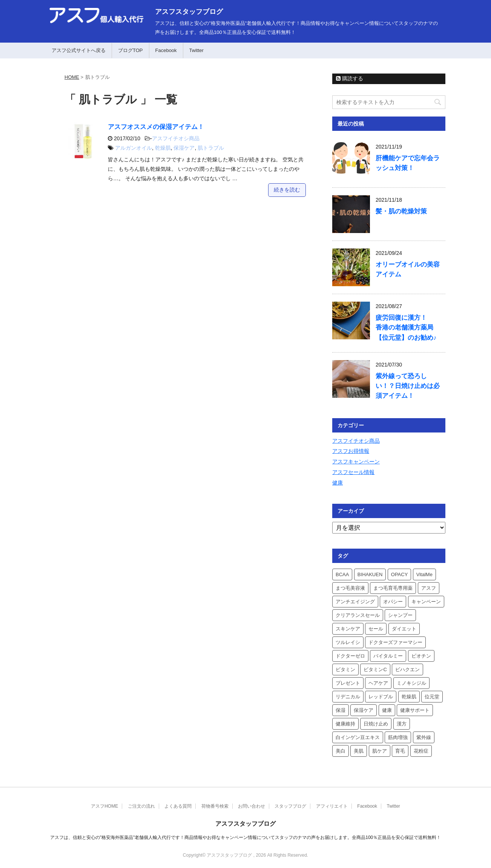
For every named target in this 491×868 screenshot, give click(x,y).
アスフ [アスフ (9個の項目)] (429, 588)
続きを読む (287, 190)
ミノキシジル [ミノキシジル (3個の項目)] (411, 683)
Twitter (196, 50)
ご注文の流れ (141, 806)
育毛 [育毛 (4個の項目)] (400, 751)
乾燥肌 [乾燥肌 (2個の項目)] (409, 697)
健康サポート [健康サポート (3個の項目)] (415, 710)
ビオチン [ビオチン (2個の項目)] (421, 656)
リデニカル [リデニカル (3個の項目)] (348, 697)
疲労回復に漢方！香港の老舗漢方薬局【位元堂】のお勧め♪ (406, 327)
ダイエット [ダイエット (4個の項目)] (404, 629)
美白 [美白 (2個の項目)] (341, 751)
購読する (350, 78)
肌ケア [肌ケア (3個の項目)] (380, 751)
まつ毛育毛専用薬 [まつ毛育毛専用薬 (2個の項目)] (393, 588)
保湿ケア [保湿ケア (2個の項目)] (364, 710)
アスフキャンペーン (356, 462)
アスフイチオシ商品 (176, 138)
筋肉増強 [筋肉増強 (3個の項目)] (398, 737)
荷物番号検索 (215, 806)
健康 (338, 483)
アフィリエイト (332, 806)
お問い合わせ (252, 806)
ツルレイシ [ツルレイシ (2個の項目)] (348, 642)
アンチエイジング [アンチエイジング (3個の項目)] (355, 602)
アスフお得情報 (351, 451)
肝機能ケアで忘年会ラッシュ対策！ (408, 163)
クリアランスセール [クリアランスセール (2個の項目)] (358, 615)
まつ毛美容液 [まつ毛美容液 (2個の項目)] (350, 588)
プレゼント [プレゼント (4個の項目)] (348, 683)
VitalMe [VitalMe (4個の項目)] (424, 574)
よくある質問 (178, 806)
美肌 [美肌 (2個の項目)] (359, 751)
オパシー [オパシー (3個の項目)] (393, 602)
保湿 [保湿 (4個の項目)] (341, 710)
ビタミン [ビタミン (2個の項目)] (345, 669)
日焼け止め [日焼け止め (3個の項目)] (376, 724)
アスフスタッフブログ (189, 12)
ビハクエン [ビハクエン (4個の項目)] (407, 669)
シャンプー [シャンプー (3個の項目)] (400, 615)
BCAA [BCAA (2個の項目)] (342, 574)
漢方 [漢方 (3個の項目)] (402, 724)
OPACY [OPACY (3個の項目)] (400, 574)
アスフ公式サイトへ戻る (79, 50)
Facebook (166, 50)
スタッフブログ (290, 806)
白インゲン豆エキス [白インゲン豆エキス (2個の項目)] (358, 737)
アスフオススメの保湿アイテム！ (156, 127)
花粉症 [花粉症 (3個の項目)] (421, 751)
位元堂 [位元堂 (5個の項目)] (432, 697)
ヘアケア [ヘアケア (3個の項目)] (378, 683)
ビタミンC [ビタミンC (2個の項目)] (375, 669)
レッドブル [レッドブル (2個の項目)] (381, 697)
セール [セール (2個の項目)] (376, 629)
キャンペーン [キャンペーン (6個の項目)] (426, 602)
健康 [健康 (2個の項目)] (387, 710)
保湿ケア (184, 148)
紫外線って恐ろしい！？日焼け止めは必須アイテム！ (408, 386)
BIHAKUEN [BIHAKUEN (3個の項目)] (370, 574)
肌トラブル (211, 148)
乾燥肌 (163, 148)
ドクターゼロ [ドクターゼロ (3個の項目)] (350, 656)
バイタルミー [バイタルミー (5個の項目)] (388, 656)
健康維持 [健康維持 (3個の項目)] (345, 724)
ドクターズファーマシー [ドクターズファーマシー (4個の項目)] (395, 642)
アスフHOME (104, 806)
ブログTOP (130, 50)
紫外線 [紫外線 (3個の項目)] (424, 737)
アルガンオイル (133, 148)
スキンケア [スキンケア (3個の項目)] (348, 629)
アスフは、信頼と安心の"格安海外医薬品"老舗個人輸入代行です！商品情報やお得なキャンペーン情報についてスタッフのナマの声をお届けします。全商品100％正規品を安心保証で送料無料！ (246, 837)
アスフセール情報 (353, 472)
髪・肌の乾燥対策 (401, 211)
